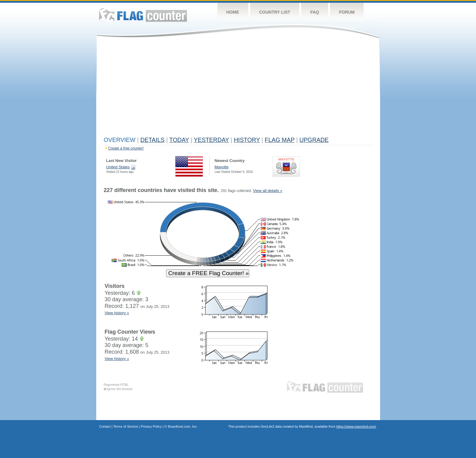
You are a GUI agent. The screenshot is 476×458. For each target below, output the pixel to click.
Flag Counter (143, 15)
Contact (105, 426)
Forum (347, 12)
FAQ (315, 12)
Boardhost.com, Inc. (183, 426)
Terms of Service (126, 426)
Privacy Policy (151, 426)
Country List (275, 12)
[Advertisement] (238, 89)
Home (233, 12)
